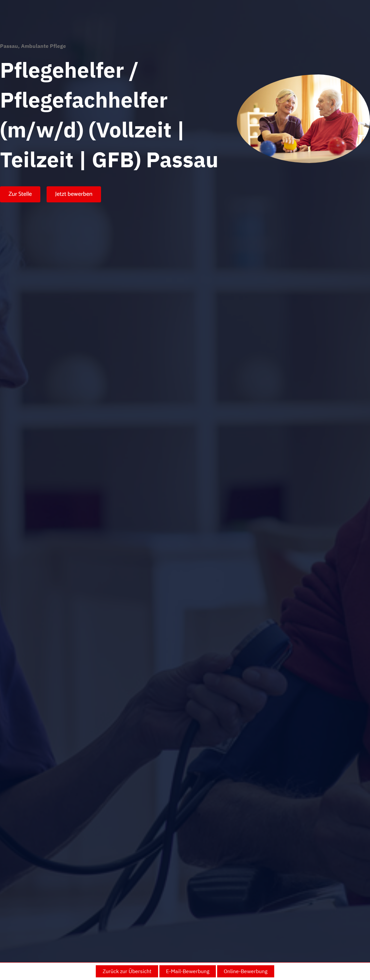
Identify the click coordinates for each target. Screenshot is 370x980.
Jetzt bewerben (74, 194)
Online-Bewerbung (246, 971)
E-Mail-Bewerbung (188, 971)
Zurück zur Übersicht (127, 971)
